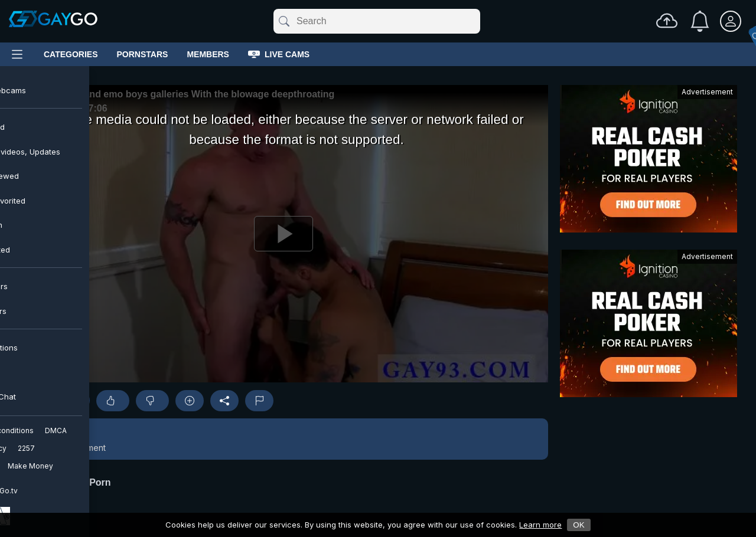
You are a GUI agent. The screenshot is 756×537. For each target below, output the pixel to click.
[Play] (283, 234)
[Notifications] (700, 21)
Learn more (540, 525)
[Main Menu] (17, 54)
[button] (283, 439)
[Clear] (478, 21)
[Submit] (283, 21)
